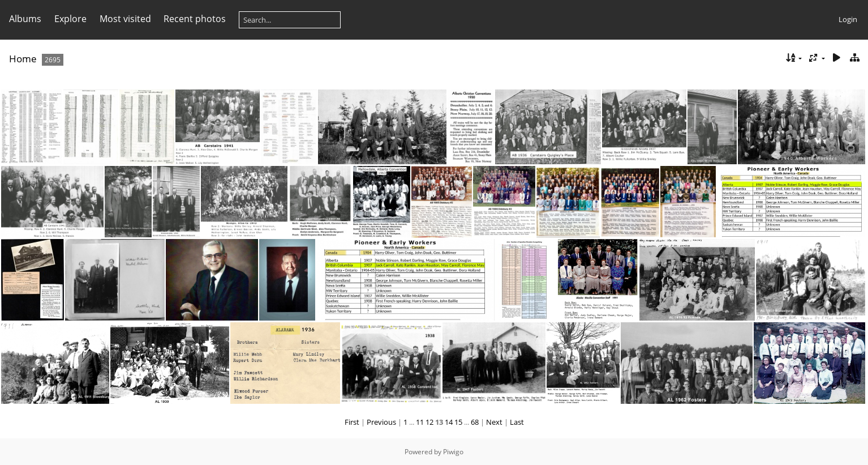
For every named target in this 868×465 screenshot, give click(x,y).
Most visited (125, 19)
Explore (70, 19)
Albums (25, 19)
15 (458, 422)
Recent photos (195, 19)
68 (475, 422)
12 (429, 422)
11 (420, 422)
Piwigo (453, 452)
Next (494, 422)
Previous (381, 422)
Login (848, 19)
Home (23, 59)
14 (449, 422)
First (352, 422)
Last (517, 422)
